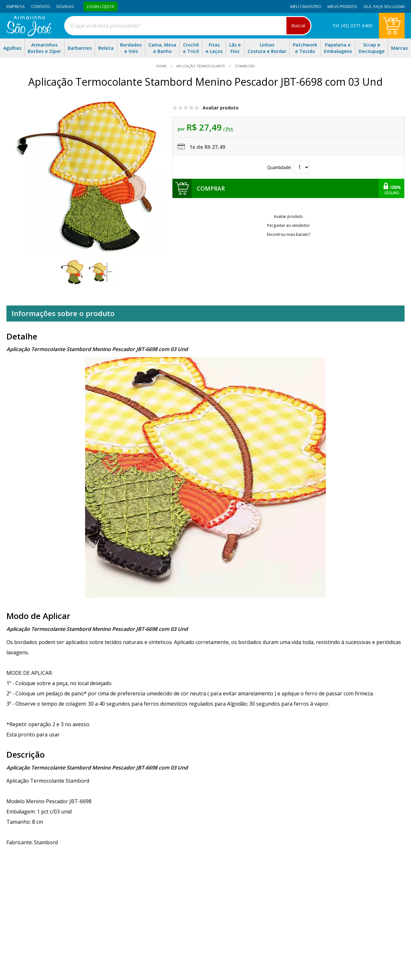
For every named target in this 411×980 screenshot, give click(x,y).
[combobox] (188, 26)
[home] (29, 34)
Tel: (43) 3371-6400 (352, 26)
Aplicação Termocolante (201, 66)
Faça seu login (389, 6)
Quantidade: (288, 167)
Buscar (298, 26)
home (162, 66)
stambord (244, 66)
